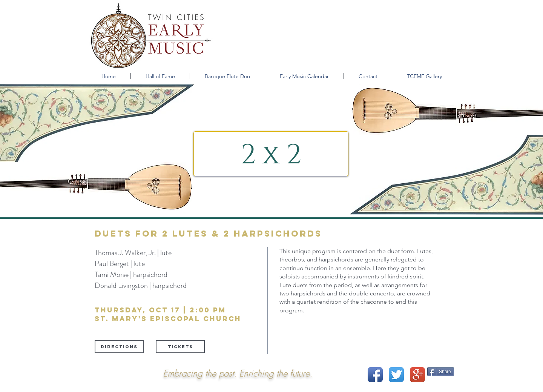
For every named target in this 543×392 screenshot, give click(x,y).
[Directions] (119, 347)
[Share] (441, 372)
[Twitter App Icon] (396, 375)
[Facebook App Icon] (375, 375)
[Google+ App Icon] (417, 375)
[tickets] (180, 347)
